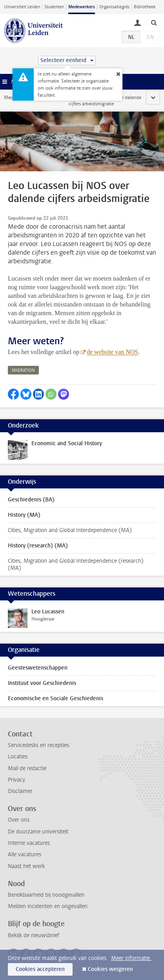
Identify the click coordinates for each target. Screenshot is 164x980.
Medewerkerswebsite (26, 97)
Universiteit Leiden (22, 7)
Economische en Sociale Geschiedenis (56, 698)
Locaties (18, 757)
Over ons (19, 820)
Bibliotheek (145, 7)
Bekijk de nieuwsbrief (34, 935)
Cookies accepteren (40, 969)
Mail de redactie (27, 768)
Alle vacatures (25, 854)
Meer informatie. (131, 958)
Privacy (16, 780)
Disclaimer (20, 791)
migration (23, 370)
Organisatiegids (114, 7)
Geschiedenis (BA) (31, 500)
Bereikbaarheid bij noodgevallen (46, 895)
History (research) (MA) (38, 546)
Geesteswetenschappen (38, 668)
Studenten (54, 7)
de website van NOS (112, 352)
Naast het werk (26, 866)
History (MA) (24, 515)
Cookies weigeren (110, 969)
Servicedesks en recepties (38, 745)
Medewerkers (82, 7)
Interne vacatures (29, 843)
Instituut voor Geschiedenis (42, 683)
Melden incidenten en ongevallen (48, 906)
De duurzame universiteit (38, 832)
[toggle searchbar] (154, 22)
